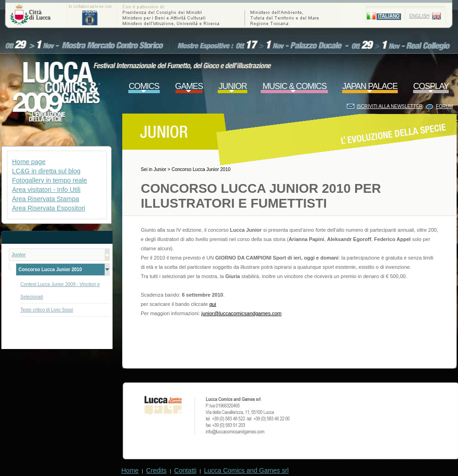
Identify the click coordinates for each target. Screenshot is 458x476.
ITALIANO (389, 16)
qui (213, 304)
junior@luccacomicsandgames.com (242, 313)
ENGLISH (420, 16)
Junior (160, 169)
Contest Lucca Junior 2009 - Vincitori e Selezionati (60, 291)
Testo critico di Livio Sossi (47, 310)
